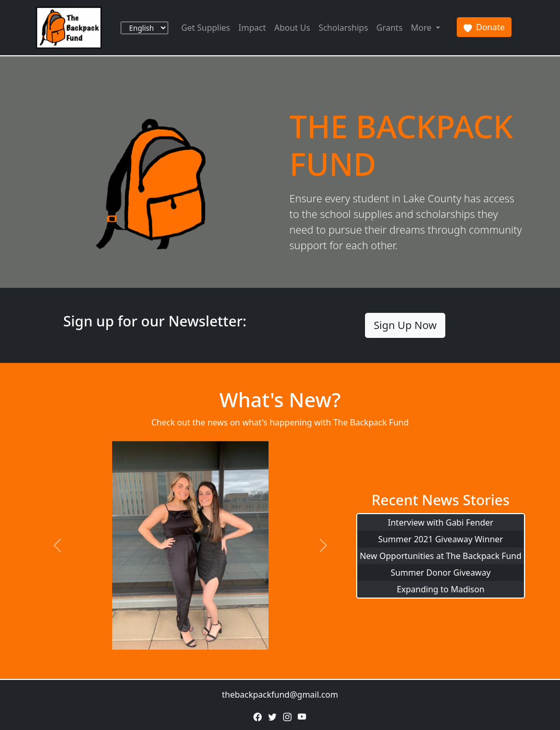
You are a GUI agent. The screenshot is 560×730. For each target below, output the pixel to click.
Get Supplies (205, 28)
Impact (252, 28)
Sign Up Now (405, 325)
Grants (389, 28)
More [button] (422, 28)
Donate (484, 27)
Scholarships (343, 28)
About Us (292, 28)
